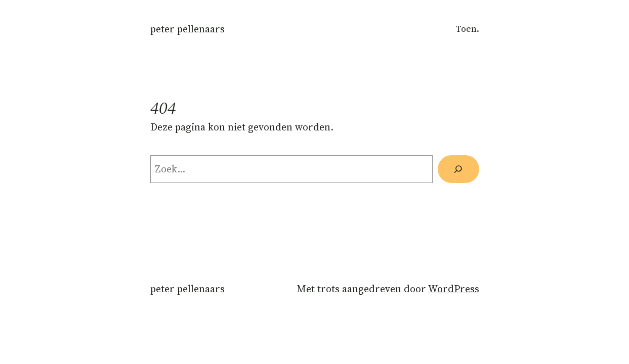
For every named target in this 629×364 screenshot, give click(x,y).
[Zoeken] (458, 169)
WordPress (454, 289)
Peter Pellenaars (187, 29)
